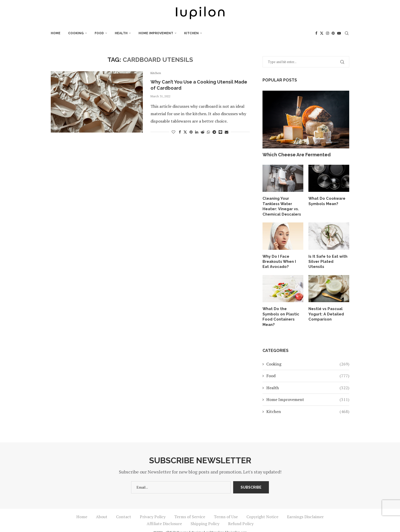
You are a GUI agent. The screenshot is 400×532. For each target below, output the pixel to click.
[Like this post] (173, 132)
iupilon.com (239, 525)
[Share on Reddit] (203, 132)
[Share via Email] (227, 132)
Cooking (76, 33)
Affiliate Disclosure (164, 516)
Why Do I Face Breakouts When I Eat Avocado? (282, 260)
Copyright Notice (262, 509)
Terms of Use (226, 509)
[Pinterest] (333, 33)
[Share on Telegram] (214, 132)
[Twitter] (322, 33)
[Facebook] (316, 33)
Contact (124, 509)
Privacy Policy (153, 509)
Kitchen (191, 33)
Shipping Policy (205, 516)
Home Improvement (156, 33)
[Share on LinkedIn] (197, 132)
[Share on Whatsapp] (208, 132)
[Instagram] (328, 33)
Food (99, 33)
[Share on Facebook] (180, 132)
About (102, 509)
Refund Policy (241, 516)
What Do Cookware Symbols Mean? (326, 201)
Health (121, 33)
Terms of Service (190, 509)
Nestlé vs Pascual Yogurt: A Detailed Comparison (325, 312)
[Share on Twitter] (185, 132)
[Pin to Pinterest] (191, 132)
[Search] (347, 33)
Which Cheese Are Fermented (297, 155)
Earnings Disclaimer (305, 509)
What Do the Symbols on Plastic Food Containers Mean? (282, 312)
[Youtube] (339, 33)
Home (56, 33)
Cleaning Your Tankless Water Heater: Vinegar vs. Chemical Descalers (281, 206)
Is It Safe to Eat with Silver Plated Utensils (328, 258)
